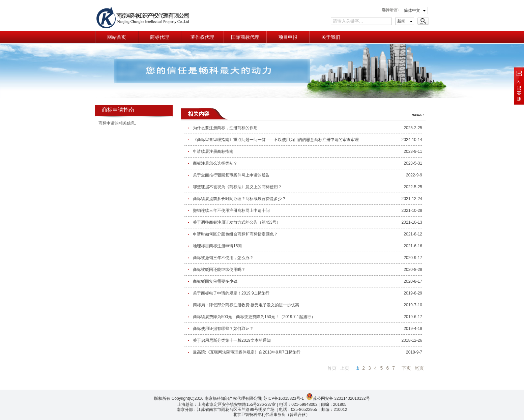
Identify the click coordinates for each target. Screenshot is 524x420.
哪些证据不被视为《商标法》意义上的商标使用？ (237, 187)
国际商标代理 (245, 37)
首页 (332, 368)
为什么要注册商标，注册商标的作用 (225, 128)
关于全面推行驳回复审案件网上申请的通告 (231, 175)
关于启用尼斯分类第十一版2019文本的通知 (232, 340)
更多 (418, 115)
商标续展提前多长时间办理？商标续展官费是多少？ (239, 199)
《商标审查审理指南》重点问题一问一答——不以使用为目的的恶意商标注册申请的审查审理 (276, 140)
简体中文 (412, 10)
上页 (345, 368)
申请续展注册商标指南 (213, 151)
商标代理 (159, 37)
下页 (406, 368)
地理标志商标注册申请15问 (217, 246)
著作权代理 (202, 37)
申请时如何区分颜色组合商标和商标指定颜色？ (235, 234)
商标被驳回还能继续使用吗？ (219, 270)
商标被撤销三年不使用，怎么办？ (223, 258)
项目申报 (288, 37)
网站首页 (117, 37)
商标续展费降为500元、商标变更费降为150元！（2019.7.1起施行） (254, 317)
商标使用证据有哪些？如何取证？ (223, 329)
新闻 (401, 21)
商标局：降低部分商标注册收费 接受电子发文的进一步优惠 (246, 305)
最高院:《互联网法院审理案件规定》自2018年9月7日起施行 (247, 352)
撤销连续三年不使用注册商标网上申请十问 (231, 211)
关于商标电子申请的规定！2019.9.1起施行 (231, 293)
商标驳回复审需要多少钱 (215, 281)
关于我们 (331, 37)
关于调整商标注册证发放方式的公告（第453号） (237, 222)
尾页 (419, 368)
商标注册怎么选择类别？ (215, 163)
